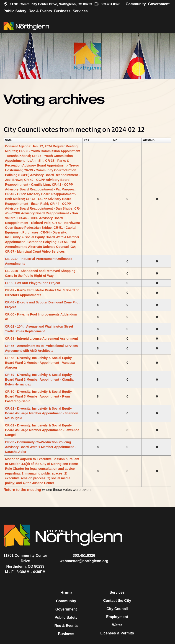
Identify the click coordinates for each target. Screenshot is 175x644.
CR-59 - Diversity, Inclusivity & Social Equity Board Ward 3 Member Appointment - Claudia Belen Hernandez (39, 380)
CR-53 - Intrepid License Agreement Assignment (41, 339)
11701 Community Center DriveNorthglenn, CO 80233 (25, 561)
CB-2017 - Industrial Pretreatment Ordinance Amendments (39, 261)
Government (159, 4)
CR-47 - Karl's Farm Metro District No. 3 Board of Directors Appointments (42, 293)
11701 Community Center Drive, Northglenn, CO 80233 (48, 4)
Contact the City (117, 601)
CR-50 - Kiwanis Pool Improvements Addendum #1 (41, 317)
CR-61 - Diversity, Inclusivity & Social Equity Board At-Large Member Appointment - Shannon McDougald (42, 413)
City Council (117, 609)
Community (136, 4)
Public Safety (15, 11)
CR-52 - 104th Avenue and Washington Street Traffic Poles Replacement (39, 329)
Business (62, 11)
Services (80, 11)
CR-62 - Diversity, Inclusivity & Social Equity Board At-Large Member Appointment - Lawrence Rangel (42, 430)
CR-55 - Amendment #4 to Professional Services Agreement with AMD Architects (41, 348)
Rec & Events (40, 11)
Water (117, 625)
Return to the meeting (22, 490)
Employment (117, 617)
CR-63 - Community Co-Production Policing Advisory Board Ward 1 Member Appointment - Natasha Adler (40, 447)
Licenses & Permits (117, 633)
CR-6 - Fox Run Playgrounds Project (32, 283)
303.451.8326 (107, 4)
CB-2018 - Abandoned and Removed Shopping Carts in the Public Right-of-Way (40, 273)
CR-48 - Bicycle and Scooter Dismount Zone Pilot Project (42, 305)
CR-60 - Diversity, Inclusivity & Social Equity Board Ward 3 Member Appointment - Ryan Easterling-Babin (38, 396)
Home (66, 593)
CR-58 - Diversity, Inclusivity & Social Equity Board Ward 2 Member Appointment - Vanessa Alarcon (40, 363)
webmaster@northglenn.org (84, 561)
